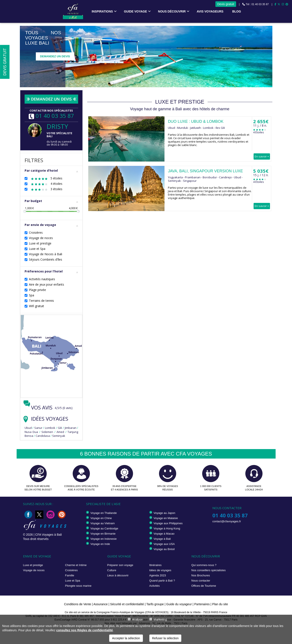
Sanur (38, 428)
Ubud (28, 428)
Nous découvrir (172, 11)
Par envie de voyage (51, 225)
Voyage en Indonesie (103, 539)
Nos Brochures (201, 575)
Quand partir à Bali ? (162, 581)
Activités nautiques (42, 279)
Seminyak (59, 436)
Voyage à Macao (164, 534)
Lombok (50, 428)
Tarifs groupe (155, 604)
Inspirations (102, 11)
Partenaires (202, 604)
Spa (32, 295)
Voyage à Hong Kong (167, 528)
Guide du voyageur (179, 604)
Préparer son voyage (120, 565)
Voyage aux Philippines (168, 523)
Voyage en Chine (101, 518)
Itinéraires (155, 565)
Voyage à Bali (162, 539)
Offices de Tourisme (204, 586)
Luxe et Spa (37, 249)
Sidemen (47, 432)
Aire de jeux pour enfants (47, 284)
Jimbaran (71, 428)
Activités (155, 586)
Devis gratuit (226, 4)
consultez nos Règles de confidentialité (85, 630)
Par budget (51, 201)
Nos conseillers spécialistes (209, 570)
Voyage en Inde (100, 544)
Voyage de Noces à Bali (46, 254)
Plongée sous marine (78, 586)
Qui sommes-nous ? (204, 565)
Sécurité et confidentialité (127, 604)
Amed (60, 432)
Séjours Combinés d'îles (46, 259)
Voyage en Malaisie (166, 518)
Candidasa (43, 436)
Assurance (101, 604)
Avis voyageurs (210, 11)
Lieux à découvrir (118, 575)
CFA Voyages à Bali (48, 535)
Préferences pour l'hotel (51, 271)
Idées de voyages (160, 570)
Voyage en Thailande (104, 513)
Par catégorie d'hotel (51, 170)
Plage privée (37, 290)
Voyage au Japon (164, 513)
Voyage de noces (41, 238)
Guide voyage (135, 11)
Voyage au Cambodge (104, 528)
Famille (70, 575)
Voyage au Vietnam (103, 523)
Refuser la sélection (165, 638)
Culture (112, 570)
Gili (60, 428)
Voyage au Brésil (164, 549)
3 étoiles (46, 189)
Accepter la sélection (126, 638)
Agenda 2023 (158, 575)
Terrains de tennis (41, 301)
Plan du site (220, 604)
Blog (237, 11)
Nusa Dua (31, 432)
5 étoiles (46, 178)
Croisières (36, 233)
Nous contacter (201, 581)
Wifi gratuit (36, 306)
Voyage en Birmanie (103, 534)
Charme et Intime (76, 565)
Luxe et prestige (40, 243)
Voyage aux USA (164, 544)
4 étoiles (46, 184)
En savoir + (262, 156)
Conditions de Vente (78, 604)
